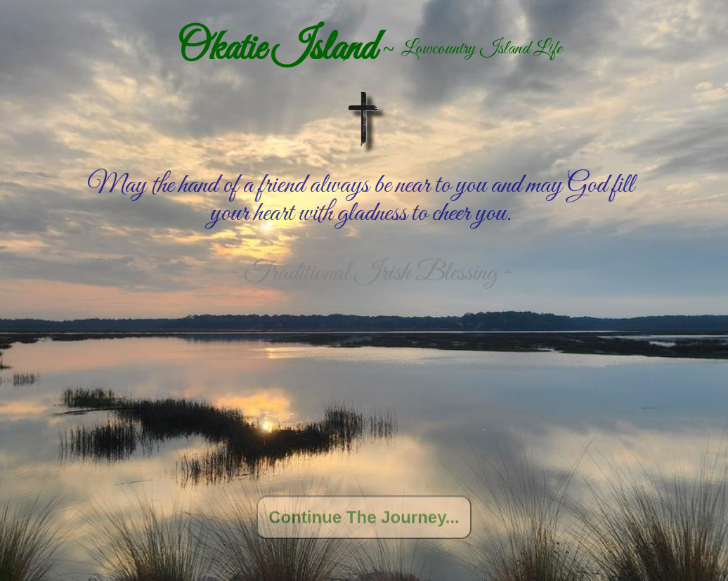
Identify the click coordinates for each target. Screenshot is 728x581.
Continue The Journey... (364, 520)
